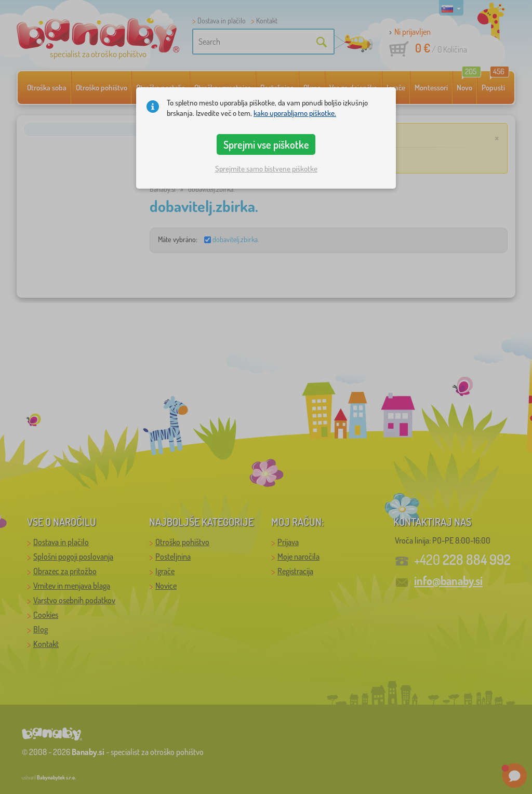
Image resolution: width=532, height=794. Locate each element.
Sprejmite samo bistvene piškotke (266, 169)
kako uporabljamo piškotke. (295, 113)
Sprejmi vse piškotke (266, 144)
